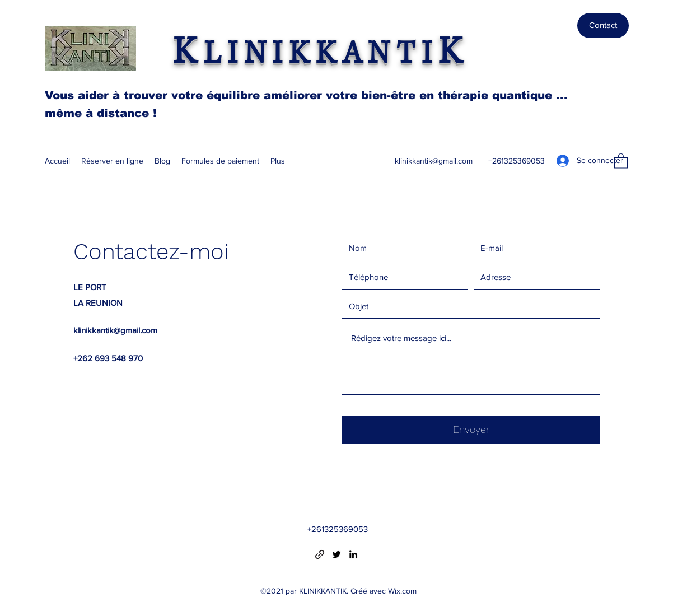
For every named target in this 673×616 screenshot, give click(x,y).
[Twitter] (336, 554)
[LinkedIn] (353, 554)
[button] (621, 160)
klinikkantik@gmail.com (434, 161)
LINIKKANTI (321, 54)
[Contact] (603, 25)
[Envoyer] (471, 430)
